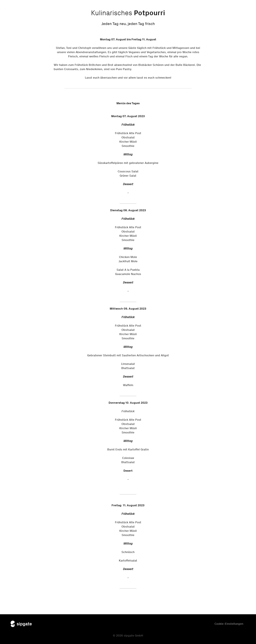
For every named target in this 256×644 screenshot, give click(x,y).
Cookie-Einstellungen (229, 624)
